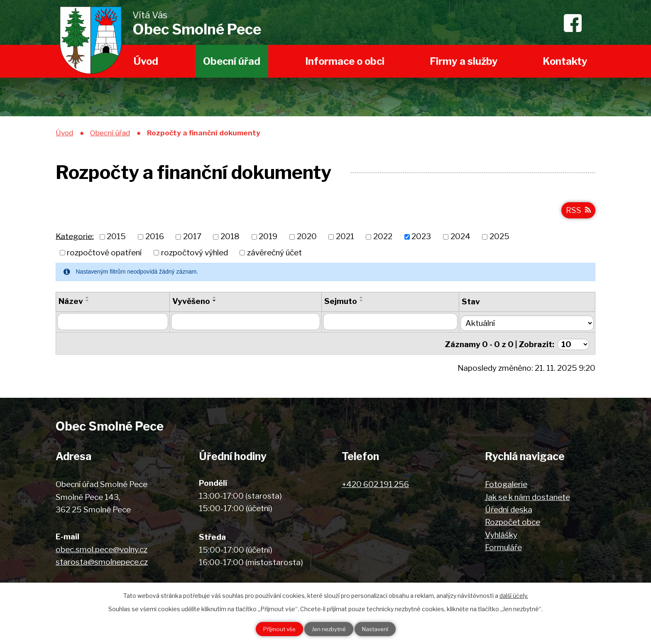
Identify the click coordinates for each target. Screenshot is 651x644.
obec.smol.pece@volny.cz (102, 548)
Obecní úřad (232, 61)
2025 (499, 239)
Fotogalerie (506, 483)
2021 (345, 239)
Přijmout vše (274, 629)
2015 (116, 239)
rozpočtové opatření (104, 254)
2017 (192, 239)
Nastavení (380, 629)
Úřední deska (509, 508)
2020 (307, 239)
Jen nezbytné (329, 629)
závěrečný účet (274, 254)
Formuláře (503, 546)
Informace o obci (345, 61)
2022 (383, 239)
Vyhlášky (501, 533)
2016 (155, 239)
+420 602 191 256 (375, 483)
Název (71, 303)
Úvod (146, 61)
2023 (421, 239)
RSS (578, 212)
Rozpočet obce (513, 521)
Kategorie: (75, 238)
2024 (460, 239)
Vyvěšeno (192, 303)
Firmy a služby (464, 61)
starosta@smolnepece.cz (102, 561)
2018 (230, 239)
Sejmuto (344, 303)
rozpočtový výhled (195, 254)
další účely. (514, 595)
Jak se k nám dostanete (527, 496)
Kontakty (565, 61)
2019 (268, 239)
